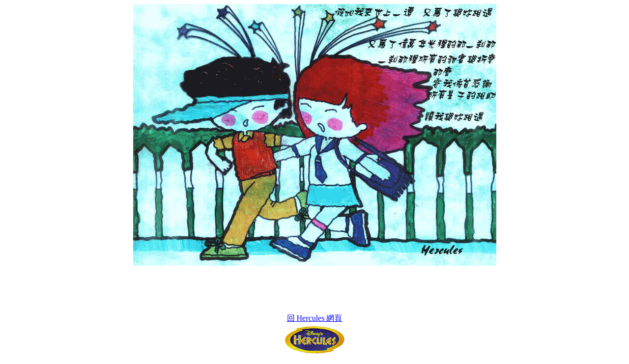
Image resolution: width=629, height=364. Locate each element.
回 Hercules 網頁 (315, 318)
